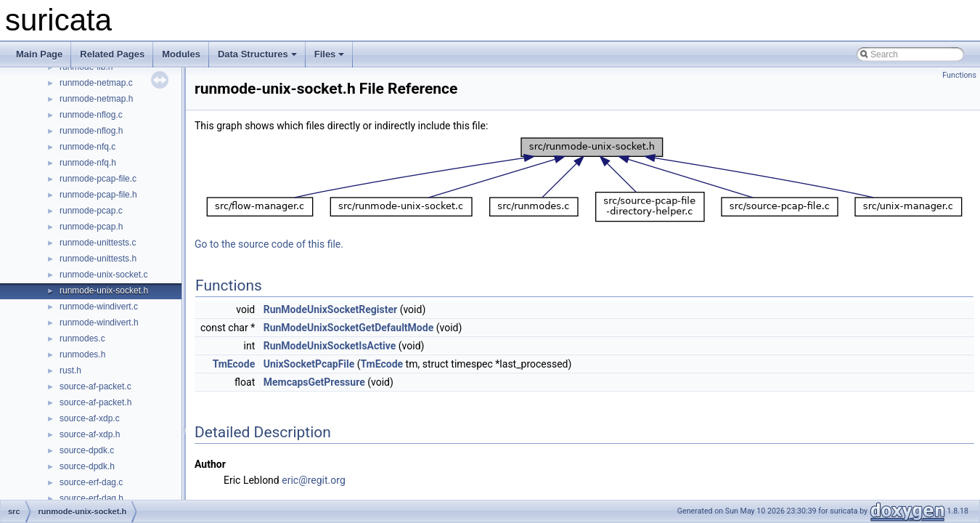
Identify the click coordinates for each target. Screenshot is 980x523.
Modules (181, 54)
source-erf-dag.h (91, 498)
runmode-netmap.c (96, 83)
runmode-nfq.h (88, 163)
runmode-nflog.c (91, 115)
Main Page (39, 54)
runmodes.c (82, 338)
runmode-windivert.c (99, 307)
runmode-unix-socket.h (104, 291)
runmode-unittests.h (98, 259)
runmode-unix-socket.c (103, 275)
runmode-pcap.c (91, 211)
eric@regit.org (314, 480)
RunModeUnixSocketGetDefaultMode (349, 328)
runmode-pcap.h (91, 227)
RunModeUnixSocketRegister (330, 309)
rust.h (70, 370)
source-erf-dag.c (91, 482)
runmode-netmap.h (96, 99)
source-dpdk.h (87, 466)
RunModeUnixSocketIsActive (330, 346)
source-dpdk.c (87, 450)
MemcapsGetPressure (314, 382)
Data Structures (257, 54)
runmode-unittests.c (98, 243)
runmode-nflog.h (91, 131)
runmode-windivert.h (99, 323)
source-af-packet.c (95, 386)
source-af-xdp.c (90, 418)
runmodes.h (82, 354)
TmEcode (234, 364)
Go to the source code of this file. (269, 244)
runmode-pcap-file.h (98, 195)
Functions (959, 75)
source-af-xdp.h (90, 434)
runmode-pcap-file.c (98, 179)
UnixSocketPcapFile (309, 364)
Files (330, 54)
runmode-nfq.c (87, 147)
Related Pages (112, 54)
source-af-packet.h (95, 402)
